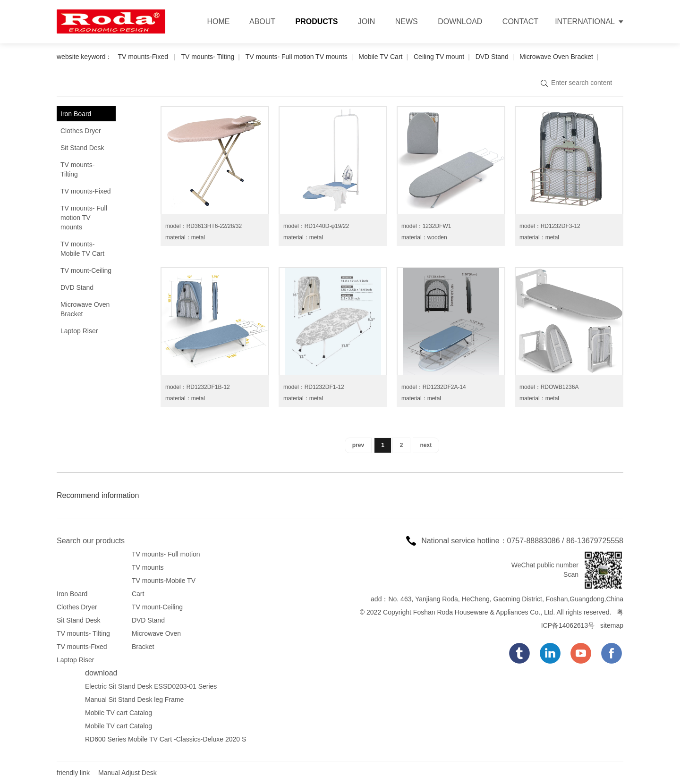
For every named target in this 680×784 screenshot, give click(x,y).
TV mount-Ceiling (86, 270)
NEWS (407, 21)
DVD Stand (492, 57)
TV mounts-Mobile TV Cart (82, 249)
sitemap (612, 625)
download (101, 673)
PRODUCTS (317, 21)
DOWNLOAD (460, 21)
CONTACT (520, 21)
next (426, 445)
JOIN (366, 21)
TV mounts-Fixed (144, 57)
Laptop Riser (79, 331)
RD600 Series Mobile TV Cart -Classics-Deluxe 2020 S (166, 739)
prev (358, 445)
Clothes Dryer (81, 131)
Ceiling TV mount (439, 57)
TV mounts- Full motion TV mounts (297, 57)
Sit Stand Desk (82, 148)
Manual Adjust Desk (127, 773)
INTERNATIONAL (585, 21)
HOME (218, 21)
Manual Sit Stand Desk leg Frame (134, 700)
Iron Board (76, 114)
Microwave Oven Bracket (556, 57)
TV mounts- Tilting (208, 57)
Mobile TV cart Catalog (119, 713)
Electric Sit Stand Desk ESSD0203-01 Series (151, 686)
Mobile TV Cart (380, 57)
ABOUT (262, 21)
